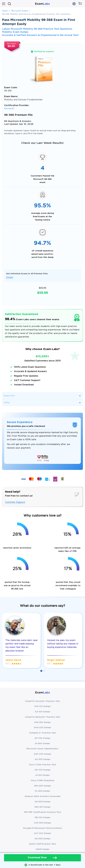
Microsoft (9, 109)
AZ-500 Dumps (43, 839)
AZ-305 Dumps (43, 759)
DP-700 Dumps (43, 738)
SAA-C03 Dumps (43, 728)
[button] (41, 671)
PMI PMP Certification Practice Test (42, 812)
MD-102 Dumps (43, 818)
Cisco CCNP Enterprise (43, 781)
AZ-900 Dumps (43, 802)
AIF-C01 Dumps (43, 770)
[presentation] (5, 637)
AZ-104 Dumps (43, 712)
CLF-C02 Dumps (43, 833)
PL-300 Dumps (43, 791)
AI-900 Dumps (43, 744)
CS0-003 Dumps (43, 823)
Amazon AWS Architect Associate (43, 796)
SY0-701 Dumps (43, 706)
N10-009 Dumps (43, 786)
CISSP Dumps (43, 849)
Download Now (43, 858)
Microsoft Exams (20, 11)
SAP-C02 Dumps (43, 754)
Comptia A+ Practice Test (43, 733)
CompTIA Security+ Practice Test (43, 701)
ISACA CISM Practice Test (43, 844)
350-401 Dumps (43, 807)
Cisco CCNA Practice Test (43, 765)
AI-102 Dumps (43, 775)
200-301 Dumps (43, 722)
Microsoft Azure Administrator (43, 749)
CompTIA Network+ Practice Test (43, 717)
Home (5, 11)
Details (10, 277)
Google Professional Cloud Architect (42, 828)
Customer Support (15, 502)
